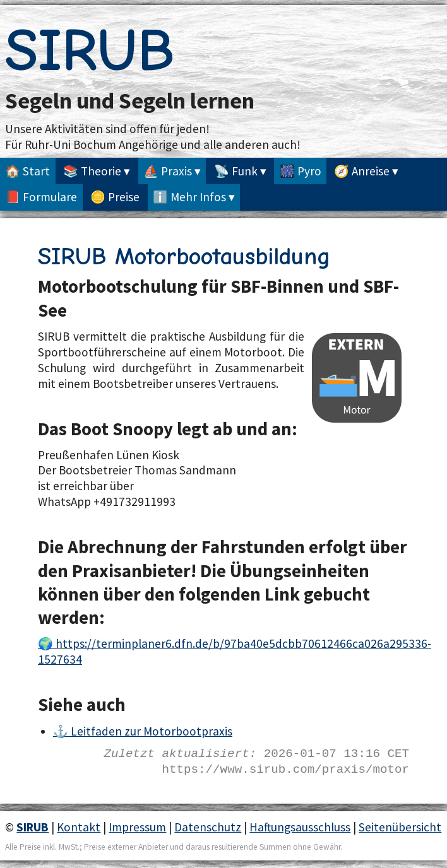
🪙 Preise (115, 197)
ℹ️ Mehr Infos (189, 197)
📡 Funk (236, 171)
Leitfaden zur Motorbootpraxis (152, 731)
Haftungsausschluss (300, 827)
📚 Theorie (92, 171)
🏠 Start (27, 171)
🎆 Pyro (301, 171)
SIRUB (90, 50)
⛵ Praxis (168, 171)
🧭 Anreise (362, 171)
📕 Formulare (41, 197)
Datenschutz (208, 827)
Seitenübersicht (400, 827)
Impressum (137, 827)
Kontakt (79, 827)
